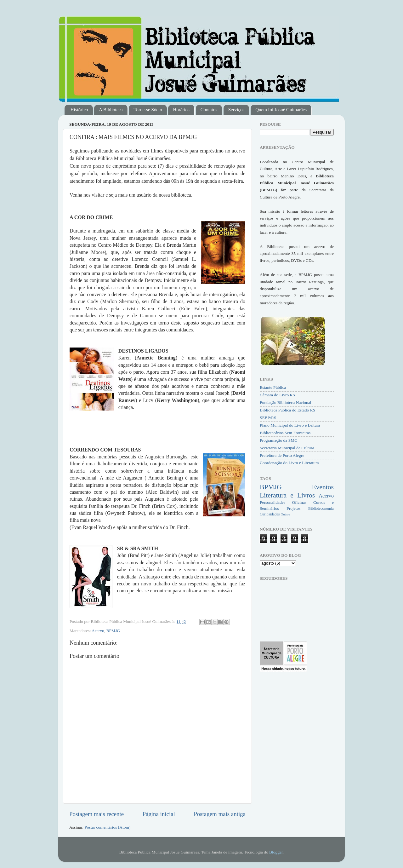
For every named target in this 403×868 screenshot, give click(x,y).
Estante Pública (273, 387)
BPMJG (113, 631)
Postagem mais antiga (220, 814)
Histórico (79, 110)
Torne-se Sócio (148, 110)
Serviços (236, 110)
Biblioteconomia (321, 509)
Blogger (276, 852)
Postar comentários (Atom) (107, 827)
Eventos (323, 487)
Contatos (209, 110)
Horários (181, 110)
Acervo (98, 631)
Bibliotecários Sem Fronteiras (285, 433)
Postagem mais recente (96, 814)
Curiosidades (270, 514)
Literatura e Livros (287, 495)
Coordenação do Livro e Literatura (289, 463)
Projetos (293, 508)
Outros (285, 514)
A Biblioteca (111, 110)
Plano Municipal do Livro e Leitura (290, 425)
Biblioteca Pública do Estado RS (287, 410)
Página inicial (159, 814)
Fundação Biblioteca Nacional (285, 402)
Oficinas (299, 502)
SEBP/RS (268, 418)
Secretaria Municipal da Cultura (287, 448)
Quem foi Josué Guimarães (281, 110)
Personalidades (272, 502)
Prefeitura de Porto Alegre (282, 455)
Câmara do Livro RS (277, 395)
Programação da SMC (278, 440)
